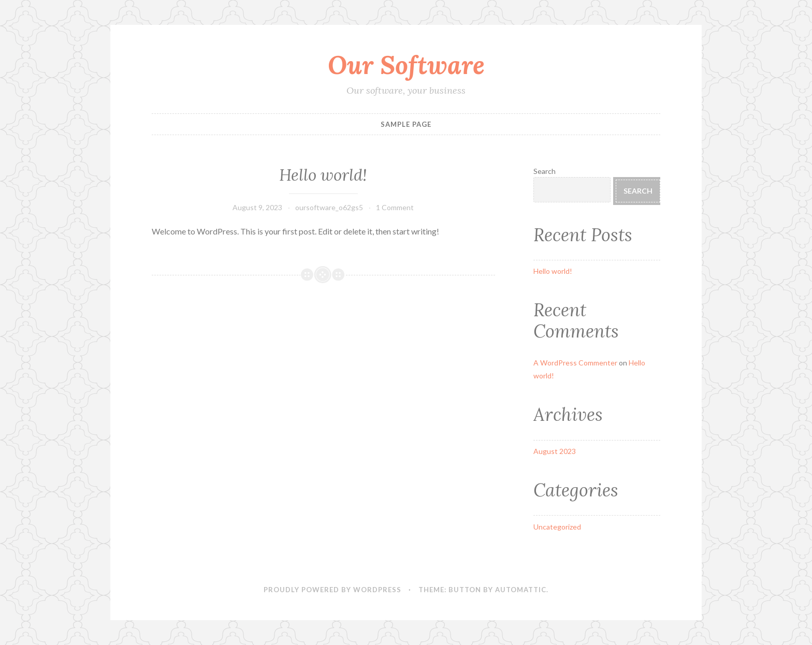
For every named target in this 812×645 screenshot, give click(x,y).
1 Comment (395, 207)
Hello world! (323, 175)
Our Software (406, 65)
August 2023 (555, 451)
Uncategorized (557, 527)
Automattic (521, 590)
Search (545, 171)
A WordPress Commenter (575, 363)
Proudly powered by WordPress (332, 590)
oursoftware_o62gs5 (329, 207)
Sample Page (406, 124)
